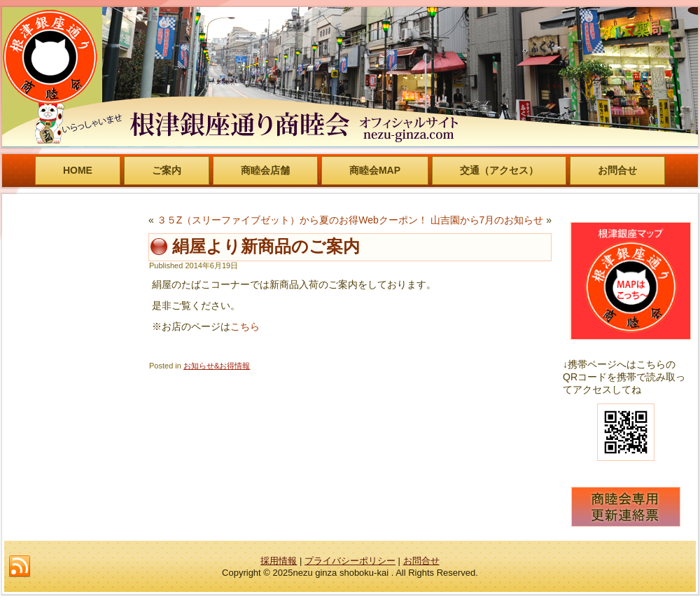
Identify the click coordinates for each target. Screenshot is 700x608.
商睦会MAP (375, 170)
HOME (78, 170)
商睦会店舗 (265, 170)
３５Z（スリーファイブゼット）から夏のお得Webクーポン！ (292, 220)
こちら (245, 326)
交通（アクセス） (499, 170)
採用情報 (279, 561)
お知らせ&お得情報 (217, 366)
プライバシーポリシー (350, 561)
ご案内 (167, 170)
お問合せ (617, 170)
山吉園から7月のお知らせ (487, 220)
